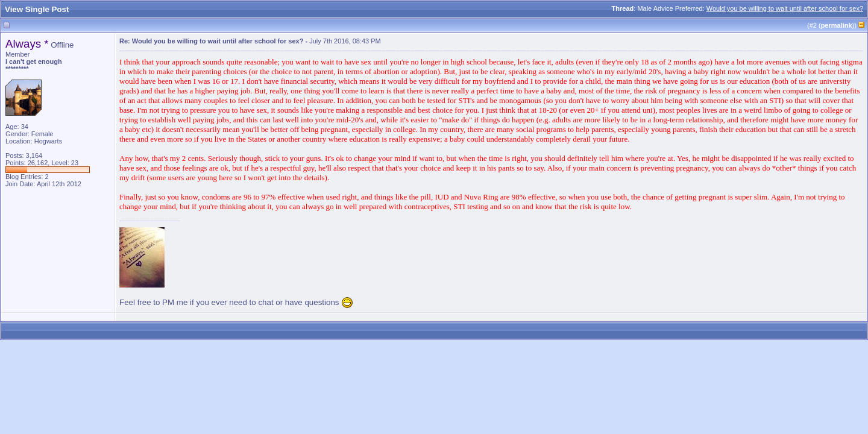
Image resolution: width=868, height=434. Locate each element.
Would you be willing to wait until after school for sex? (785, 8)
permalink (837, 25)
